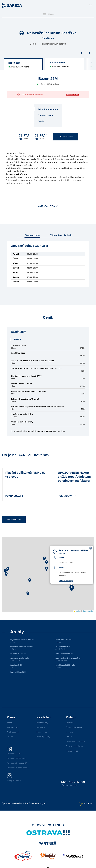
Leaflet (77, 611)
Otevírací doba (46, 115)
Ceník (41, 121)
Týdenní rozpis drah (61, 235)
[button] (8, 569)
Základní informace (48, 109)
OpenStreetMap (88, 611)
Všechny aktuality (14, 519)
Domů (33, 44)
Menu (48, 14)
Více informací (72, 95)
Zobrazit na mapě (66, 581)
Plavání (17, 339)
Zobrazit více (48, 206)
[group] (23, 64)
